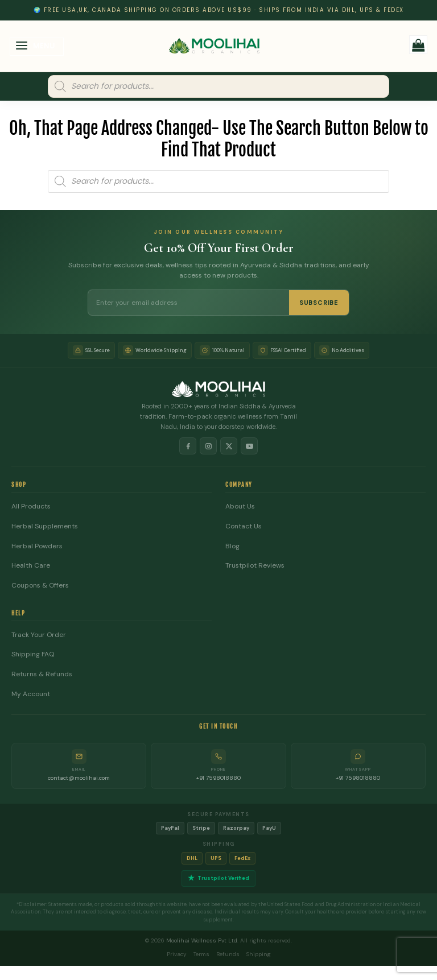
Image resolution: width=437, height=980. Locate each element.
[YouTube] (249, 446)
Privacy (177, 954)
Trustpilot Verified (218, 878)
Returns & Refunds (42, 674)
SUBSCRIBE (319, 303)
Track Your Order (39, 635)
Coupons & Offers (40, 586)
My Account (31, 694)
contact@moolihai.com (79, 778)
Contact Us (244, 526)
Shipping (259, 954)
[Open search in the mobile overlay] (218, 86)
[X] (229, 446)
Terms (201, 954)
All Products (31, 506)
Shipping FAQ (33, 654)
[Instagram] (208, 446)
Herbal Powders (37, 546)
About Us (240, 506)
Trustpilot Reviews (255, 566)
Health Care (31, 566)
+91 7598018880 (218, 778)
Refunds (228, 954)
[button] (37, 47)
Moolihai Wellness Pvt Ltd (202, 940)
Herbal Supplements (45, 526)
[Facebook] (188, 446)
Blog (232, 546)
